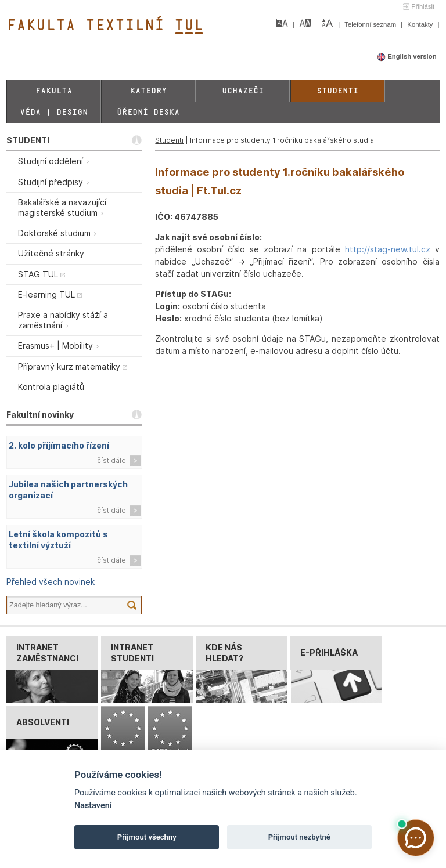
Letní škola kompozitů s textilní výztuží (58, 540)
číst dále (111, 460)
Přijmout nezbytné (299, 837)
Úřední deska (148, 112)
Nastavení (93, 806)
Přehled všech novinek (51, 582)
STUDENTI (28, 140)
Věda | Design (54, 112)
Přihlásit (423, 6)
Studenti (337, 91)
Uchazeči (243, 91)
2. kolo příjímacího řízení (59, 445)
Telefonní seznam (371, 24)
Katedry (148, 91)
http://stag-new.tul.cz (388, 249)
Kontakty (421, 24)
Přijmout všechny (147, 837)
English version (407, 56)
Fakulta (54, 91)
